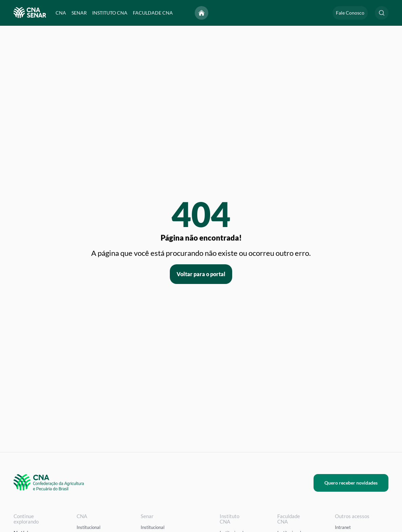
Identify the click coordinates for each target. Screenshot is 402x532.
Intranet (343, 527)
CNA (61, 13)
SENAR (79, 13)
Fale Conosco (350, 13)
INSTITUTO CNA (110, 13)
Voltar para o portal (201, 274)
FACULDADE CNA (153, 13)
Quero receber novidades (351, 483)
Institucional (88, 527)
